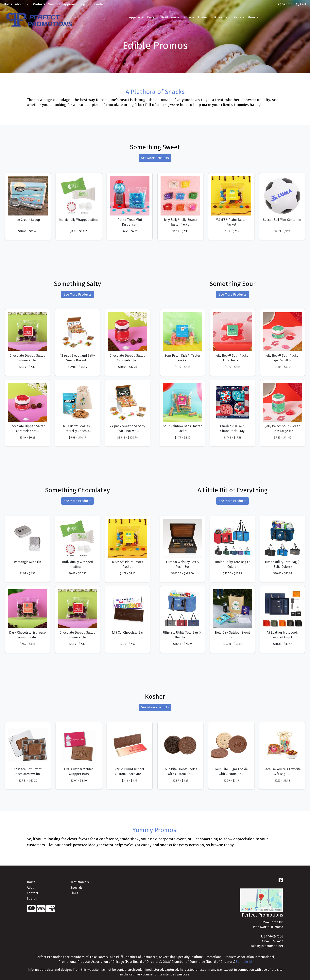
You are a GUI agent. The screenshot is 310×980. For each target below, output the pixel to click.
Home (8, 4)
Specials (76, 888)
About (19, 4)
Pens (237, 17)
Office (187, 17)
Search (285, 4)
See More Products (155, 158)
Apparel (69, 4)
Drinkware (168, 17)
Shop (81, 4)
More (251, 17)
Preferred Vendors (47, 4)
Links (74, 893)
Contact (100, 4)
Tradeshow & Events (212, 17)
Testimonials (80, 882)
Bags (151, 17)
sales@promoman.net (267, 946)
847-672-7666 (273, 936)
